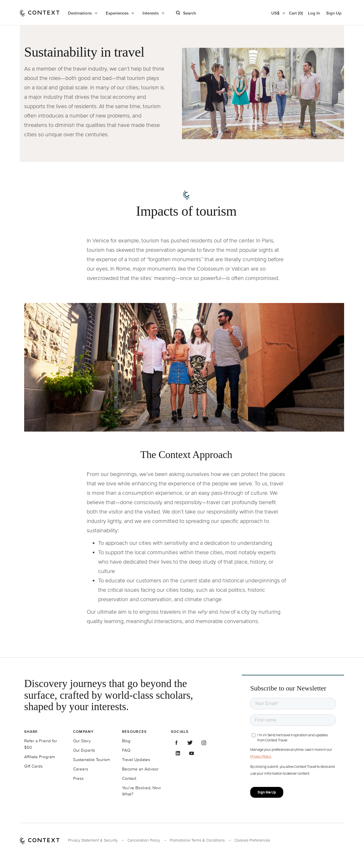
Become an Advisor (140, 769)
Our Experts (84, 750)
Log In (314, 13)
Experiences (117, 13)
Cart (296, 13)
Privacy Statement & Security (93, 840)
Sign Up (334, 13)
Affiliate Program (40, 757)
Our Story (82, 741)
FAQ (126, 750)
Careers (81, 769)
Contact (129, 778)
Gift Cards (33, 766)
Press (78, 778)
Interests (151, 13)
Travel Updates (136, 759)
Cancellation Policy (144, 840)
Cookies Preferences (252, 840)
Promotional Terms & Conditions (197, 840)
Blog (126, 741)
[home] (40, 13)
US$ (275, 13)
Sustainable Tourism (92, 759)
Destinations (80, 13)
